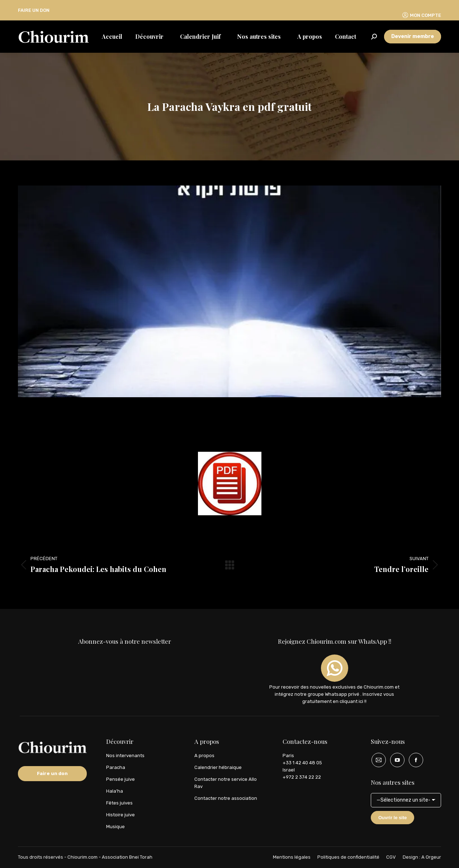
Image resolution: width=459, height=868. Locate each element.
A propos (204, 756)
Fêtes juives (119, 803)
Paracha (116, 767)
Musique (115, 827)
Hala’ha (115, 791)
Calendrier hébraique (218, 767)
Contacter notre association (226, 798)
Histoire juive (120, 815)
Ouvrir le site (392, 818)
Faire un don (52, 773)
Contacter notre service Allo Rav (226, 783)
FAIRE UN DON (34, 10)
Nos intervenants (125, 756)
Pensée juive (120, 779)
